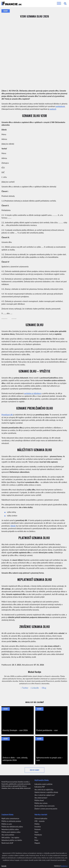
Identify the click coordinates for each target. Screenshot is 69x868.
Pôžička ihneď (39, 800)
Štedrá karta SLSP (7, 843)
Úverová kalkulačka (41, 819)
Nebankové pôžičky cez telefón (12, 840)
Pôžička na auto (7, 824)
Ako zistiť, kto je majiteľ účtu (44, 790)
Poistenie (38, 829)
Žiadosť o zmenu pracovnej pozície (46, 809)
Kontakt (4, 866)
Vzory (6, 11)
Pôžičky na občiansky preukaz (11, 821)
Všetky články (35, 770)
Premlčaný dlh (7, 415)
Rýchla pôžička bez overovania (45, 806)
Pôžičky (37, 824)
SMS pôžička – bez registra (10, 838)
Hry (36, 838)
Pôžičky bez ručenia (41, 803)
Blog (44, 688)
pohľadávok (60, 106)
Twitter (25, 688)
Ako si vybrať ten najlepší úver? (45, 795)
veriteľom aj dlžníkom (33, 393)
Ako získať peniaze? (41, 798)
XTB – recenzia (39, 821)
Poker (36, 840)
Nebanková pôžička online (10, 829)
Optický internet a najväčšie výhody (46, 792)
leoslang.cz (64, 866)
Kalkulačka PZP (40, 787)
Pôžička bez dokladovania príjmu (12, 827)
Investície (38, 827)
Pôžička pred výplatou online (11, 832)
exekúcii (53, 109)
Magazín (37, 843)
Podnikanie (38, 835)
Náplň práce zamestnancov (10, 819)
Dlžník (13, 526)
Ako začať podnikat (8, 835)
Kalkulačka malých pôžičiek (43, 784)
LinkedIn (35, 688)
